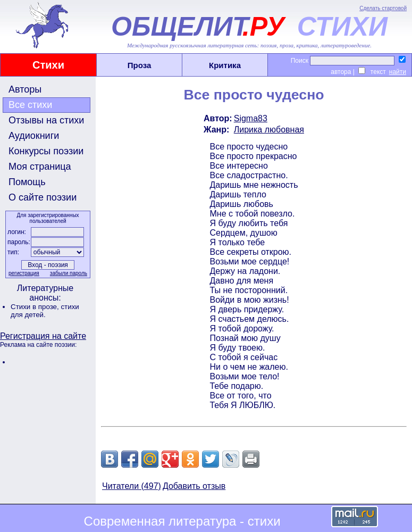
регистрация (24, 273)
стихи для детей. (45, 311)
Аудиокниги (34, 136)
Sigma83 (251, 118)
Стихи (48, 65)
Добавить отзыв (194, 486)
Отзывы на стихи (46, 120)
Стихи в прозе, (36, 307)
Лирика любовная (269, 130)
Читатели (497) (132, 486)
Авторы (25, 89)
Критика (225, 65)
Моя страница (40, 167)
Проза (140, 65)
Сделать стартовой (383, 8)
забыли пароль (69, 273)
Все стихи (30, 105)
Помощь (27, 182)
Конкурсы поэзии (46, 151)
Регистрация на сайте (43, 336)
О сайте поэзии (43, 197)
